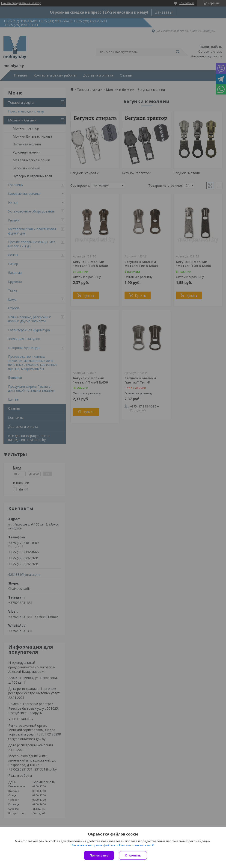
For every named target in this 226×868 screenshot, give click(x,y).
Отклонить (133, 855)
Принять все (99, 855)
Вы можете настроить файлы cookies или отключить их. (111, 845)
